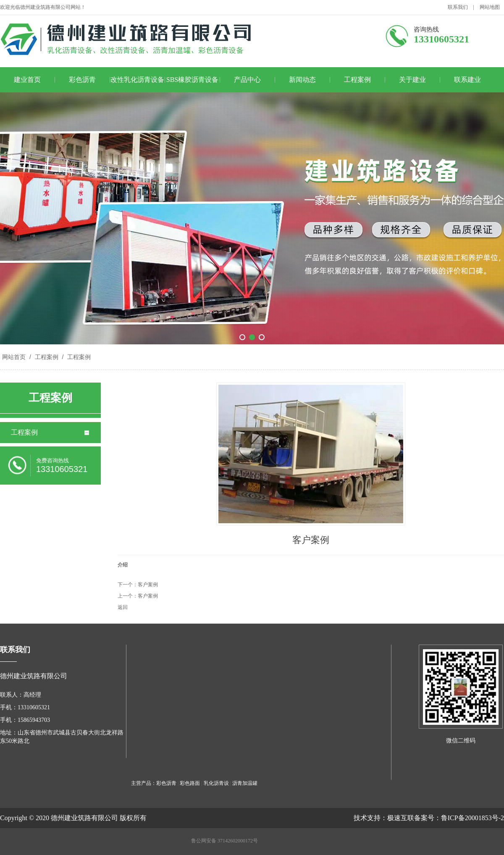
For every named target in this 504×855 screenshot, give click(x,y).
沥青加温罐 (245, 783)
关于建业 (412, 80)
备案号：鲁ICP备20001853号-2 (459, 818)
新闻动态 (302, 80)
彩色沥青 (82, 80)
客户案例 (148, 585)
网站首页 (14, 357)
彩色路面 (190, 783)
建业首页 (27, 80)
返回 (123, 607)
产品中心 (247, 80)
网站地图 (490, 7)
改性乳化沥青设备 (137, 80)
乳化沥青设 (216, 783)
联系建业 (467, 80)
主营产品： (144, 783)
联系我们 (458, 7)
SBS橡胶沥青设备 (192, 80)
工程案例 (357, 80)
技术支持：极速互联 (384, 818)
